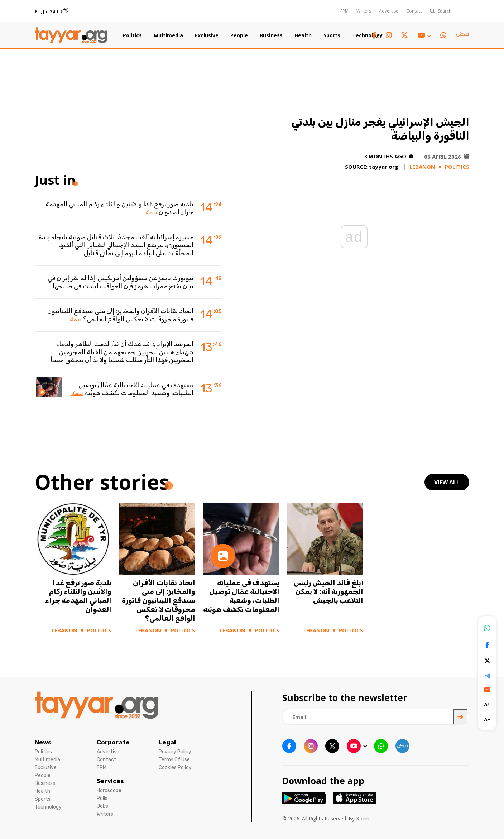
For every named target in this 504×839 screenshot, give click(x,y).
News (43, 742)
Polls (102, 798)
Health (303, 35)
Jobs (102, 806)
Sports (332, 35)
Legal (167, 742)
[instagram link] (389, 35)
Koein (363, 818)
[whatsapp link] (443, 35)
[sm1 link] (462, 35)
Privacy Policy (175, 752)
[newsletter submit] (460, 717)
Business (271, 35)
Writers (364, 11)
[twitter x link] (405, 35)
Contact (414, 11)
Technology (367, 35)
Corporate (113, 742)
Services (110, 781)
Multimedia (168, 35)
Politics (132, 35)
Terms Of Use (174, 760)
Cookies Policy (175, 768)
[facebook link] (374, 35)
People (239, 35)
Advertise (389, 11)
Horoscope (109, 790)
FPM (344, 11)
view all (447, 482)
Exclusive (207, 35)
